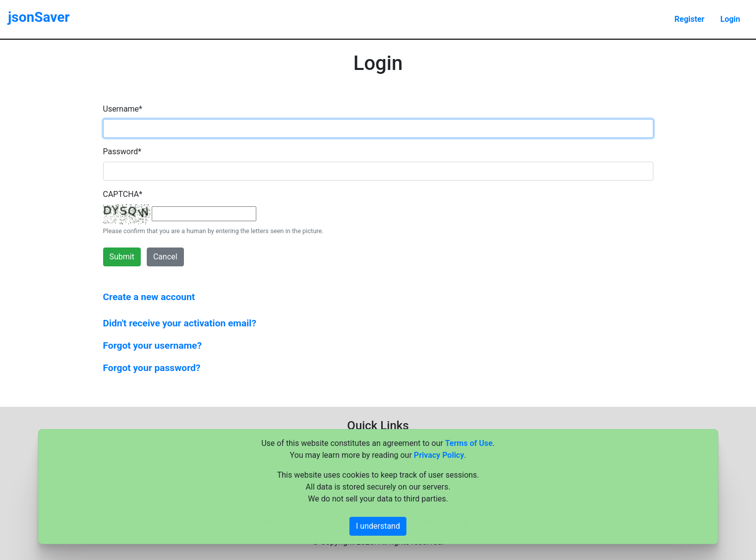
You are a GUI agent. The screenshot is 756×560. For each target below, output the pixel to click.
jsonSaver (39, 17)
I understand (378, 526)
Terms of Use (469, 443)
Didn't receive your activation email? (180, 323)
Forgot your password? (152, 368)
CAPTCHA (123, 194)
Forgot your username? (153, 345)
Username (123, 109)
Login (730, 19)
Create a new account (149, 297)
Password (122, 152)
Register (690, 19)
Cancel (165, 257)
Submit (122, 257)
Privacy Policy (439, 455)
